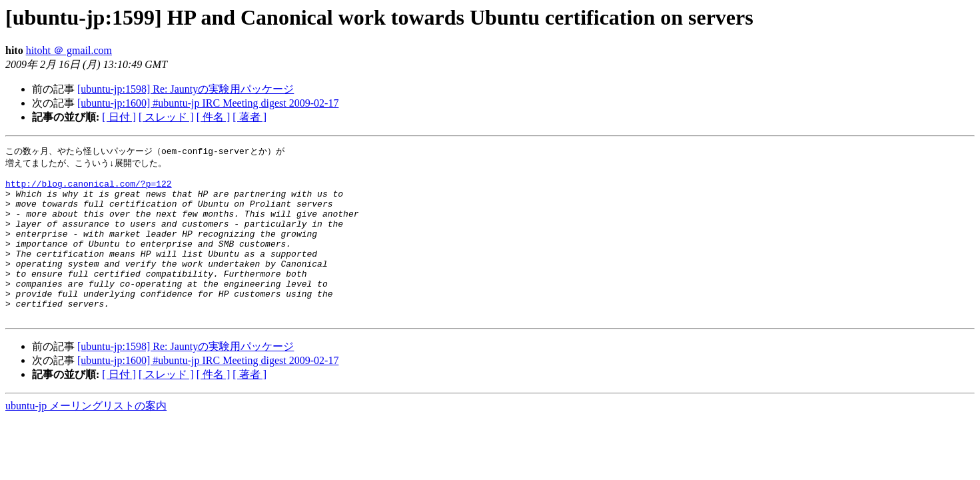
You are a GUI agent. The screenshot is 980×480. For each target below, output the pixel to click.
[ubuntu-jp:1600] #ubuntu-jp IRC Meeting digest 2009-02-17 (208, 103)
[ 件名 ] (214, 117)
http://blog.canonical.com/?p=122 (89, 189)
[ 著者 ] (249, 117)
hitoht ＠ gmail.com (69, 50)
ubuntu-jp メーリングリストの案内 (86, 437)
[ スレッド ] (166, 117)
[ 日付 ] (119, 117)
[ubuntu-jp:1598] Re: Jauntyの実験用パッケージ (186, 89)
